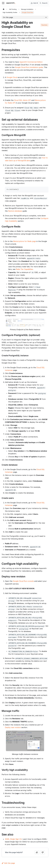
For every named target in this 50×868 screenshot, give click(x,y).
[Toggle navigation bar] (3, 3)
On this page (8, 17)
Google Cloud (12, 77)
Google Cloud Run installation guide (29, 67)
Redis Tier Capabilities (24, 269)
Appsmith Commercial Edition (31, 62)
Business (45, 25)
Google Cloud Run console (23, 581)
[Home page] (4, 9)
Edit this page (8, 863)
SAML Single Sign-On (13, 839)
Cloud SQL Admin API (22, 100)
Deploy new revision (13, 727)
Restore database (15, 211)
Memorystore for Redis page (24, 241)
